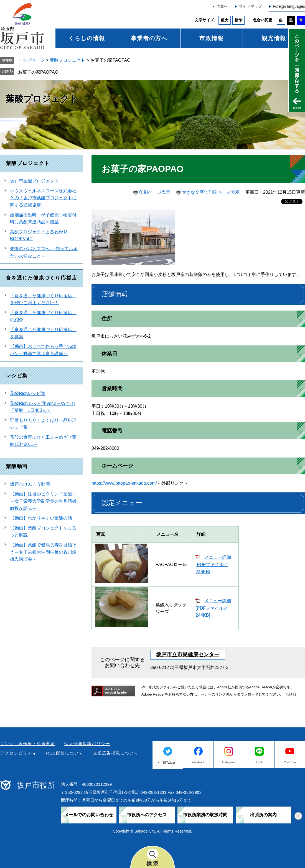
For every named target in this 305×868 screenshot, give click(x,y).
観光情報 (274, 38)
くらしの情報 (87, 38)
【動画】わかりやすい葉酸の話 (41, 518)
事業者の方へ (149, 38)
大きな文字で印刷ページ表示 (211, 192)
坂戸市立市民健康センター (188, 654)
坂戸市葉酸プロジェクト (34, 181)
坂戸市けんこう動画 (30, 484)
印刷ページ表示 (155, 192)
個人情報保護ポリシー (87, 744)
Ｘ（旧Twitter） (167, 763)
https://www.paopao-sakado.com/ (124, 483)
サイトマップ (250, 6)
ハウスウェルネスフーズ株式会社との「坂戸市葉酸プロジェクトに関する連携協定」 (43, 198)
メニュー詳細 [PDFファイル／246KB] (213, 565)
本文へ (222, 6)
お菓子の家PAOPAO (38, 72)
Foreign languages (289, 6)
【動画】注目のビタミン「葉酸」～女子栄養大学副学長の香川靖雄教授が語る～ (43, 501)
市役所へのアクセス (147, 815)
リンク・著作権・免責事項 (27, 744)
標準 (238, 20)
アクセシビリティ (18, 753)
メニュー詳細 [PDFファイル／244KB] (213, 608)
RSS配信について (65, 753)
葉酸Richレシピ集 (28, 393)
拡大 (225, 20)
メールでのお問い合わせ (89, 815)
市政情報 (212, 38)
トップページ (31, 60)
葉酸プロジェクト (67, 60)
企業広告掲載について (116, 753)
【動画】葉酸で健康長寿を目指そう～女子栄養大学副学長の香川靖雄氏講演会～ (43, 552)
